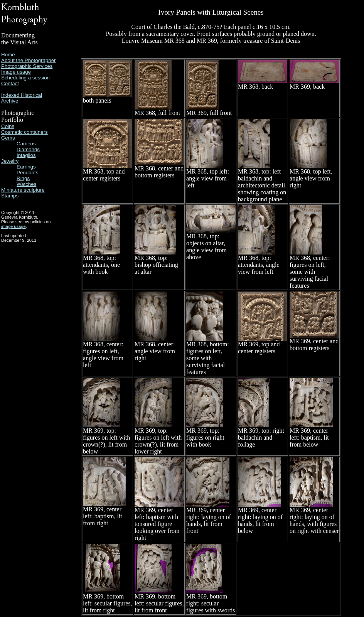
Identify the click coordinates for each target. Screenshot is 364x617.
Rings (23, 178)
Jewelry (10, 161)
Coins (8, 126)
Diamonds (28, 149)
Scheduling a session (25, 78)
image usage (13, 226)
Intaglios (26, 155)
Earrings (26, 167)
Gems (8, 138)
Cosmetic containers (24, 132)
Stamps (10, 196)
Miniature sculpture (23, 190)
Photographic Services (27, 66)
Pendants (27, 173)
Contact (10, 83)
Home (8, 55)
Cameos (26, 144)
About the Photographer (29, 60)
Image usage (16, 72)
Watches (26, 184)
